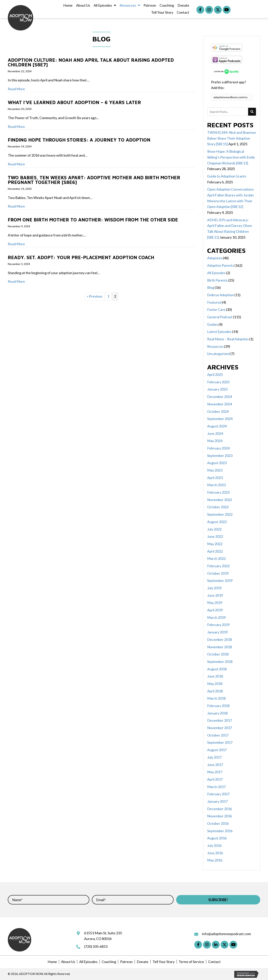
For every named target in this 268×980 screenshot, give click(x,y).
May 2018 (215, 684)
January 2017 (217, 801)
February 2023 (218, 492)
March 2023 (216, 485)
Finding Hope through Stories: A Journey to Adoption (79, 140)
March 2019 (216, 617)
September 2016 (220, 831)
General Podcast (220, 317)
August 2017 (217, 750)
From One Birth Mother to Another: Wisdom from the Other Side (93, 220)
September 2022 (220, 514)
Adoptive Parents (221, 265)
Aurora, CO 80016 (98, 939)
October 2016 (218, 823)
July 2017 (214, 757)
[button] (200, 10)
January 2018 (217, 713)
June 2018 (215, 676)
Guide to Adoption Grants (227, 176)
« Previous (95, 296)
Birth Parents (217, 280)
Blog (211, 287)
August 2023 (217, 463)
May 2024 (215, 441)
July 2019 (214, 588)
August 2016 (217, 838)
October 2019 (218, 573)
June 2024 (215, 433)
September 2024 (220, 419)
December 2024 (220, 397)
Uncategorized (218, 354)
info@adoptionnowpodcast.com (226, 934)
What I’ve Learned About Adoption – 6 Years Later (75, 102)
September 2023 (220, 456)
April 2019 (215, 610)
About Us (68, 962)
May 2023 (215, 470)
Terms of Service (191, 962)
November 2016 (220, 816)
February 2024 (218, 448)
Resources (215, 346)
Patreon (126, 962)
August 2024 (217, 426)
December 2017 (220, 720)
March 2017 (216, 787)
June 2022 (215, 536)
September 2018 (220, 662)
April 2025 (215, 375)
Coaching (109, 962)
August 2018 (217, 669)
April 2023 (215, 478)
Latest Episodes (219, 332)
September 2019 (220, 581)
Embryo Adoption (221, 295)
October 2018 (218, 654)
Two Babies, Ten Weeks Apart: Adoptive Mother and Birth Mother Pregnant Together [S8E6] (94, 180)
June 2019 (215, 595)
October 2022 (218, 507)
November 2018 (220, 647)
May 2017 (215, 772)
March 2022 (216, 558)
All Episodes (216, 273)
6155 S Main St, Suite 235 (103, 933)
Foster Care (216, 309)
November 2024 (220, 404)
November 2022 (220, 500)
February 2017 (218, 794)
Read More (16, 89)
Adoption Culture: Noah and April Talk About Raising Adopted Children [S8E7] (91, 62)
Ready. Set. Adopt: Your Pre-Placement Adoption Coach (81, 257)
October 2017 (218, 735)
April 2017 (215, 779)
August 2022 (217, 522)
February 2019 (218, 625)
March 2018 (216, 698)
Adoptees (215, 258)
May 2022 (215, 544)
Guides (213, 324)
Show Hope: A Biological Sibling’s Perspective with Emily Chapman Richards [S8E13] (231, 157)
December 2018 (220, 639)
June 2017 (215, 765)
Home (52, 962)
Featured (214, 302)
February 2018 (218, 706)
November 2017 (220, 728)
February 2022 (218, 566)
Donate (143, 962)
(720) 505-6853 (96, 946)
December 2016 (220, 809)
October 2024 (218, 411)
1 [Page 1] (108, 296)
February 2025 (218, 382)
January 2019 (217, 632)
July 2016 (214, 845)
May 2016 (215, 860)
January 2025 (217, 389)
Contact (214, 962)
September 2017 (220, 742)
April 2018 (215, 691)
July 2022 (214, 529)
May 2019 (215, 603)
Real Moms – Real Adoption (228, 339)
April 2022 (215, 551)
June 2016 (215, 853)
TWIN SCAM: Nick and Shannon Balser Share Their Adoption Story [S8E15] (232, 138)
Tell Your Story (164, 962)
